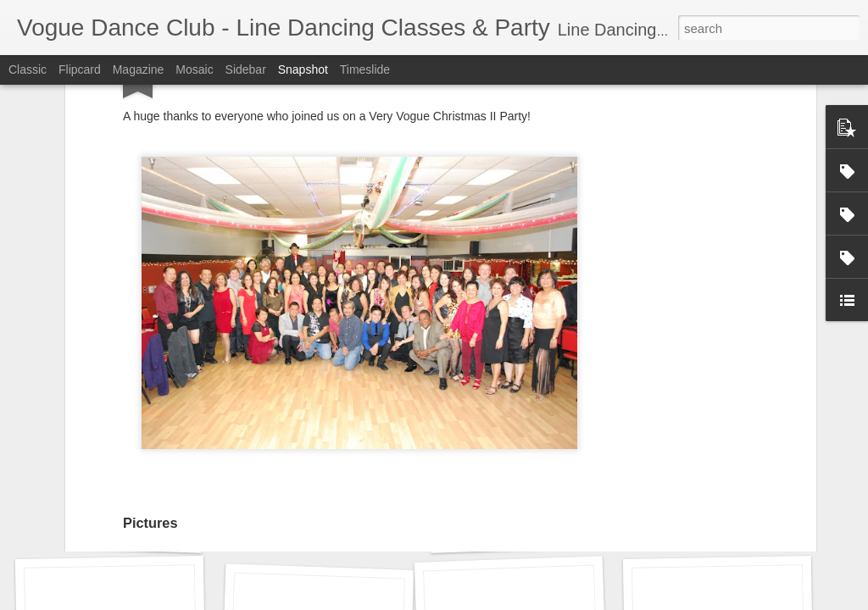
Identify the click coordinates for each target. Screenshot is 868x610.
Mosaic (194, 69)
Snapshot (303, 69)
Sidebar (246, 69)
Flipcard (80, 69)
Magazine (139, 69)
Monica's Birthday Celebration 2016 (562, 530)
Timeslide (365, 69)
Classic (28, 69)
